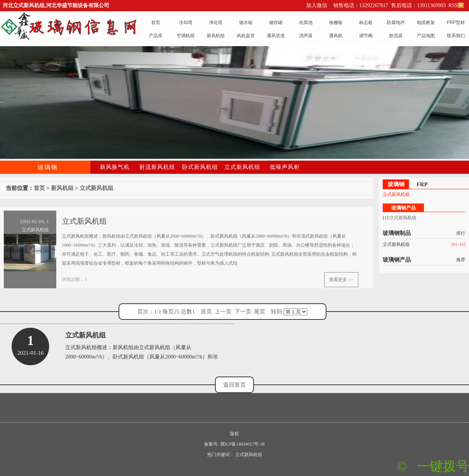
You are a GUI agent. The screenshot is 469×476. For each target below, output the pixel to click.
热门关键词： (221, 455)
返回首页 (234, 385)
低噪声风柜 (285, 167)
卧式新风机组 (200, 167)
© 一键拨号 (433, 466)
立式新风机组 (242, 167)
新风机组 (62, 188)
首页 (39, 188)
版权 (234, 434)
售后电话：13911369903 (418, 5)
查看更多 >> (341, 280)
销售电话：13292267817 (361, 5)
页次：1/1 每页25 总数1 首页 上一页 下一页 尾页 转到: (222, 312)
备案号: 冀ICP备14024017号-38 (234, 444)
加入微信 (317, 5)
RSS (455, 5)
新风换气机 (115, 167)
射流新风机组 (157, 167)
